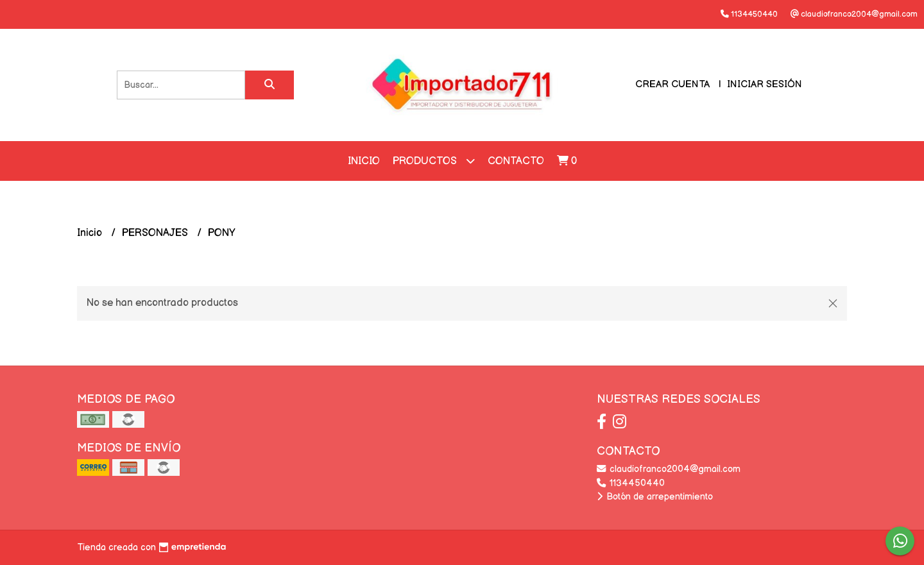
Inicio (364, 161)
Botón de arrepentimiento (655, 497)
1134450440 (631, 483)
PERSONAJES (156, 233)
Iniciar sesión (765, 84)
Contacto (516, 161)
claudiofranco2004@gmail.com (669, 469)
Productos (434, 161)
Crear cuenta (672, 84)
